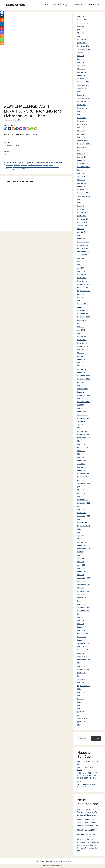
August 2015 (82, 225)
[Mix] (28, 129)
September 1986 (84, 585)
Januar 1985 (82, 601)
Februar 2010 (82, 369)
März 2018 (81, 180)
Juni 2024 (81, 59)
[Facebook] (6, 129)
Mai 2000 (81, 457)
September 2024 (84, 49)
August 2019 (82, 147)
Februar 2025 (82, 39)
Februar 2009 (82, 389)
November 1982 (83, 611)
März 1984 (81, 604)
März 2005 (81, 428)
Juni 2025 (81, 30)
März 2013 (81, 301)
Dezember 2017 (83, 190)
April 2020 (81, 134)
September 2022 (84, 98)
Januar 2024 (82, 75)
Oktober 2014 (83, 248)
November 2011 (83, 346)
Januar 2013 (82, 307)
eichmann (24, 165)
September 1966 (84, 660)
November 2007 (83, 402)
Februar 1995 (82, 523)
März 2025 (81, 36)
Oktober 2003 (83, 447)
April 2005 (81, 425)
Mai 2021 (81, 111)
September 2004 (84, 438)
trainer (51, 165)
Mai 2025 (81, 33)
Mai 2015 (81, 229)
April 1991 (81, 558)
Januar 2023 (82, 95)
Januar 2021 (82, 118)
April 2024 (81, 66)
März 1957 (81, 696)
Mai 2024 (81, 62)
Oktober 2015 (83, 222)
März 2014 (81, 271)
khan (33, 165)
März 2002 (81, 451)
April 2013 (81, 297)
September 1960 (84, 679)
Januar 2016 (82, 216)
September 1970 (84, 643)
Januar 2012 (82, 340)
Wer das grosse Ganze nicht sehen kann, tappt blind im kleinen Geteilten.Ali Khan (32, 167)
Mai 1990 (81, 562)
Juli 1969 (81, 653)
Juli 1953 (81, 712)
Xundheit (59, 163)
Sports (29, 163)
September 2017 (84, 196)
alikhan (11, 165)
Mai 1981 (81, 617)
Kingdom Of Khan (14, 5)
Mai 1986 (81, 588)
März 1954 (81, 709)
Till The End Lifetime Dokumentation (43, 163)
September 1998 (84, 477)
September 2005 (84, 421)
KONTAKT (79, 5)
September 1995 (84, 516)
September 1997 (84, 483)
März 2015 (81, 235)
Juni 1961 (81, 676)
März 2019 (81, 154)
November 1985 (83, 591)
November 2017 (83, 193)
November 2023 (83, 82)
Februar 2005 (82, 431)
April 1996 (81, 506)
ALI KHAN (13, 163)
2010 (8, 163)
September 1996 (84, 503)
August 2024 (82, 52)
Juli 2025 (81, 26)
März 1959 (81, 689)
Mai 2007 (81, 408)
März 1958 (81, 692)
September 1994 (84, 526)
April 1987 (81, 581)
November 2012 (83, 314)
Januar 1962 (82, 673)
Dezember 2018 (83, 163)
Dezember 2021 (83, 108)
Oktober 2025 (83, 23)
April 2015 (81, 232)
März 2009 (81, 385)
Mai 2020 (81, 131)
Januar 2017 (82, 206)
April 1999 (81, 464)
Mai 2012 (81, 327)
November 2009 (83, 376)
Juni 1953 (81, 715)
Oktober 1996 (83, 500)
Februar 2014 (82, 274)
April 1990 (81, 565)
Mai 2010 (81, 366)
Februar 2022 (82, 101)
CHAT (79, 781)
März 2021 (81, 114)
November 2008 (83, 395)
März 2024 (81, 69)
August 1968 (82, 656)
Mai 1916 (81, 725)
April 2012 (81, 330)
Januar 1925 (82, 722)
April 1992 (81, 536)
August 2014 (82, 255)
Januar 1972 (82, 640)
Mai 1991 (81, 555)
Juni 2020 (81, 128)
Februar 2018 (82, 183)
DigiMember (58, 866)
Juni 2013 (81, 294)
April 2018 (81, 177)
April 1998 (81, 480)
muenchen (39, 165)
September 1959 (84, 686)
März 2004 (81, 444)
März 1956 (81, 702)
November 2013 (83, 284)
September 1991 (84, 549)
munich (45, 165)
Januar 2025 (82, 43)
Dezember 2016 (83, 209)
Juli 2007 (81, 405)
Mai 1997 (81, 490)
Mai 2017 (81, 199)
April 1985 (81, 594)
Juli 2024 (81, 56)
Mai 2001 (81, 454)
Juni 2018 (81, 170)
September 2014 (84, 252)
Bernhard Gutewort (85, 809)
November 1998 (83, 474)
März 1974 (81, 630)
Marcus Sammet (84, 819)
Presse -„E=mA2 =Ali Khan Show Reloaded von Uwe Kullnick (88, 822)
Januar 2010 (82, 372)
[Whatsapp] (32, 129)
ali (7, 165)
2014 (93, 830)
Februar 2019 (82, 157)
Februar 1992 (82, 542)
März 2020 (81, 137)
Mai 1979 (81, 624)
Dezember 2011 (83, 343)
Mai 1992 (81, 532)
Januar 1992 (82, 545)
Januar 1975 (82, 627)
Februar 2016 (82, 212)
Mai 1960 (81, 682)
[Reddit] (13, 129)
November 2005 (83, 418)
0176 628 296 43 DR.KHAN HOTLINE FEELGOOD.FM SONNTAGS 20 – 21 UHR (87, 775)
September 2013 (84, 291)
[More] (36, 129)
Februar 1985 (82, 598)
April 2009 (81, 382)
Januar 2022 (82, 105)
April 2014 (81, 268)
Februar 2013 (82, 304)
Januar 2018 (82, 186)
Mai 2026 (81, 17)
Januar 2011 (82, 359)
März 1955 (81, 705)
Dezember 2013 (83, 281)
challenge (17, 165)
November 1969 (83, 650)
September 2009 (84, 379)
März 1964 (81, 666)
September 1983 (84, 607)
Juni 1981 (81, 614)
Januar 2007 (82, 412)
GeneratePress (66, 861)
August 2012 (82, 320)
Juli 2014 (81, 258)
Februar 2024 (82, 72)
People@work (21, 163)
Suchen (96, 738)
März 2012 (81, 333)
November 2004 (83, 434)
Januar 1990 (82, 571)
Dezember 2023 (83, 79)
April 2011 (81, 356)
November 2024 (83, 46)
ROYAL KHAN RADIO (92, 5)
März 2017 (81, 203)
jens (29, 165)
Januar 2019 (82, 160)
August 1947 (82, 718)
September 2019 (84, 144)
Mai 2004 (81, 441)
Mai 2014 (81, 265)
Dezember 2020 (83, 121)
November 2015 (83, 219)
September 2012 (84, 317)
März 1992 (81, 539)
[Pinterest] (21, 129)
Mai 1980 (81, 620)
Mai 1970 (81, 647)
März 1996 (81, 509)
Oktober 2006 (83, 415)
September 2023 (84, 85)
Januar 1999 (82, 470)
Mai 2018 (81, 173)
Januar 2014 (82, 278)
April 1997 (81, 493)
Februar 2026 (82, 20)
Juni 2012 (81, 323)
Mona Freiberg (83, 830)
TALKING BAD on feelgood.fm (62, 5)
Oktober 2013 (83, 287)
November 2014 (83, 245)
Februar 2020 (82, 141)
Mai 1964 (81, 663)
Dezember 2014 (83, 242)
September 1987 (84, 578)
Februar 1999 (82, 467)
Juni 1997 (81, 487)
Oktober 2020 (83, 124)
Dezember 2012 (83, 310)
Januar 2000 (82, 460)
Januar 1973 (82, 637)
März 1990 (81, 568)
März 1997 (81, 496)
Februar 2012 (82, 336)
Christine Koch (83, 835)
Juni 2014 (81, 261)
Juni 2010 (81, 363)
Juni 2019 (81, 150)
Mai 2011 (81, 353)
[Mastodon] (24, 129)
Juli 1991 (81, 552)
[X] (9, 129)
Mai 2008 (81, 398)
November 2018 (83, 167)
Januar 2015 (82, 239)
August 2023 (82, 88)
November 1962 (83, 669)
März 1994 (81, 529)
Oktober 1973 (83, 634)
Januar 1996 (82, 513)
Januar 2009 (82, 392)
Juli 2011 (81, 350)
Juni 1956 (81, 699)
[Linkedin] (17, 129)
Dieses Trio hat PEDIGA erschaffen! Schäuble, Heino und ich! (89, 812)
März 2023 (81, 92)
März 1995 (81, 519)
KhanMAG (44, 5)
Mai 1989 (81, 575)
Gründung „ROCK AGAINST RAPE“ (17, 169)
